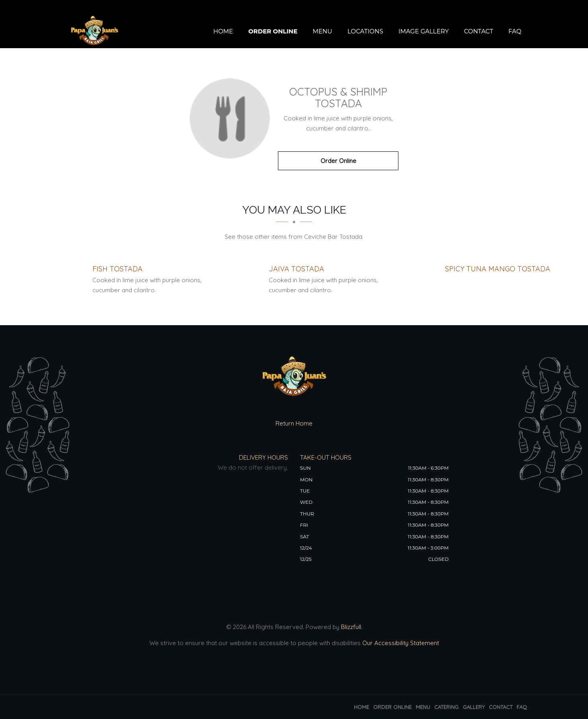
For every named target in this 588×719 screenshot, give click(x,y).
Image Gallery (424, 31)
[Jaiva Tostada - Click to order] (296, 269)
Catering (446, 707)
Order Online (273, 31)
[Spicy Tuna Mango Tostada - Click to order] (498, 269)
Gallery (474, 707)
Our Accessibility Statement (400, 643)
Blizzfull (351, 627)
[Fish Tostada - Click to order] (117, 269)
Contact (479, 31)
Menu (322, 31)
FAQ (515, 31)
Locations (365, 31)
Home (223, 31)
